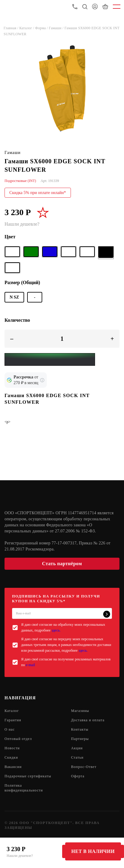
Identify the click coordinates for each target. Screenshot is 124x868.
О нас (10, 729)
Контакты (80, 729)
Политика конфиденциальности (24, 788)
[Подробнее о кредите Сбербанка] (42, 380)
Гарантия (13, 720)
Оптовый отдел (18, 739)
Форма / (42, 28)
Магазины (80, 711)
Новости (12, 748)
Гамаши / (57, 28)
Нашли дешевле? (20, 856)
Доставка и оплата (88, 720)
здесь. (56, 630)
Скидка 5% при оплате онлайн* (38, 193)
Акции (77, 748)
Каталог (12, 711)
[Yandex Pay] (50, 359)
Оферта (78, 776)
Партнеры (80, 739)
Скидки (11, 757)
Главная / (11, 28)
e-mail (30, 665)
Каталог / (27, 28)
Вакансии (13, 767)
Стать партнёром (62, 564)
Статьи (77, 757)
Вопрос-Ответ (84, 767)
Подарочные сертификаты (28, 776)
